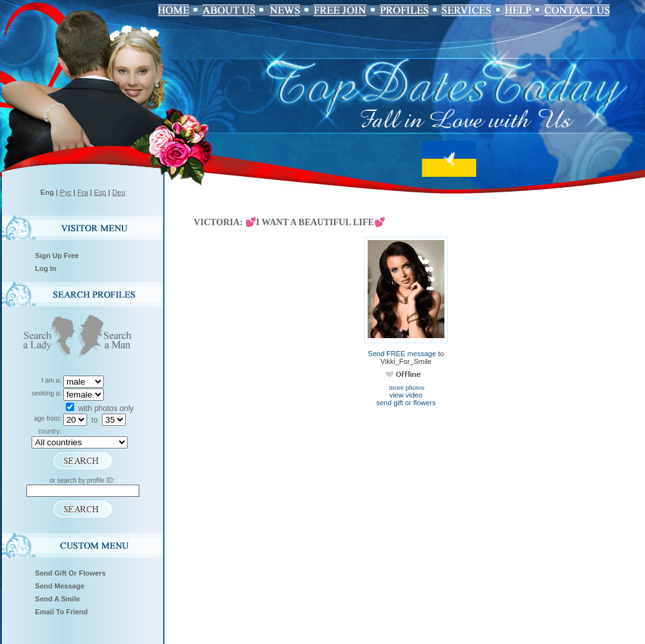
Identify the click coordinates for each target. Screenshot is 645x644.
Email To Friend (61, 612)
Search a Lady (46, 337)
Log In (45, 268)
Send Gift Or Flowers (70, 573)
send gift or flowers (406, 403)
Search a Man (109, 337)
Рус (66, 192)
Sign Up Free (57, 256)
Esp (100, 192)
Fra (83, 192)
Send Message (59, 586)
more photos (406, 387)
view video (406, 395)
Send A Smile (57, 599)
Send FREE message (402, 354)
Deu (119, 192)
